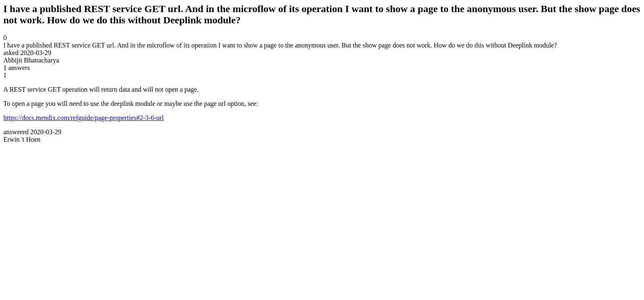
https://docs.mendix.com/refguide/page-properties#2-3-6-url (84, 118)
